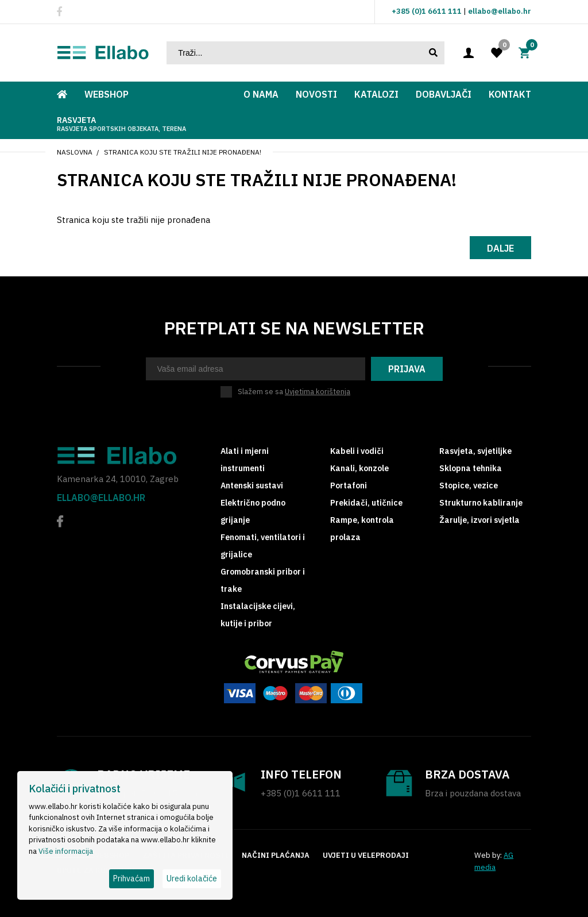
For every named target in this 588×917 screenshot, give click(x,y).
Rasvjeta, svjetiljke (475, 451)
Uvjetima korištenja (318, 392)
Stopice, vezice (469, 486)
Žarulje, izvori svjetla (479, 520)
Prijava (407, 369)
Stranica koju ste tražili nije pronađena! (183, 152)
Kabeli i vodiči (357, 451)
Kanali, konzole (359, 468)
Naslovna (75, 152)
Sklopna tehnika (471, 468)
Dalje (500, 248)
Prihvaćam (131, 879)
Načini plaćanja (276, 855)
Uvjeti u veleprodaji (366, 855)
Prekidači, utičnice (366, 503)
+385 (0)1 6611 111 (427, 11)
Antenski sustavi (252, 486)
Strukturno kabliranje (481, 503)
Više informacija (66, 851)
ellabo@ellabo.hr (500, 11)
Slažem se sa (294, 392)
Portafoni (349, 486)
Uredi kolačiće (192, 879)
